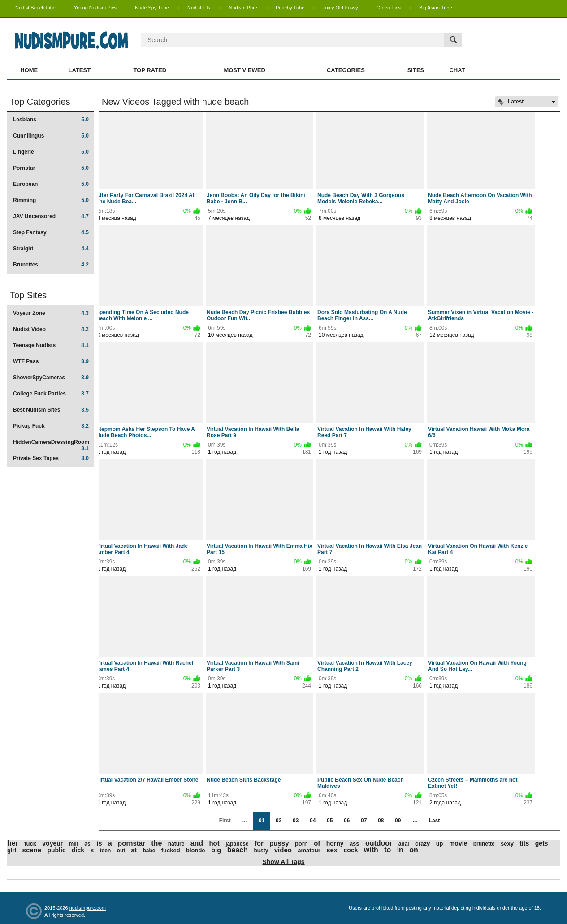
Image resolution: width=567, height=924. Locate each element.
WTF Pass (51, 361)
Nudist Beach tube (35, 8)
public (56, 850)
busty (261, 851)
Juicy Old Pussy (340, 8)
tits (524, 843)
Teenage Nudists (51, 345)
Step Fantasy (51, 232)
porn (301, 844)
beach (238, 850)
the (156, 843)
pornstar (132, 843)
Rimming (51, 200)
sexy (507, 844)
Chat (457, 70)
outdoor (379, 843)
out (121, 851)
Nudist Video (51, 329)
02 (279, 821)
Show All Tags (283, 862)
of (317, 843)
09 (398, 821)
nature (176, 844)
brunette (484, 844)
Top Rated (150, 70)
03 (296, 821)
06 (347, 821)
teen (106, 851)
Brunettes (51, 265)
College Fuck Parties (51, 394)
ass (355, 844)
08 (381, 821)
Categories (346, 70)
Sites (416, 70)
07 (364, 821)
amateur (309, 850)
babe (149, 851)
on (414, 850)
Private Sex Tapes (51, 458)
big (216, 850)
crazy (422, 844)
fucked (171, 850)
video (283, 850)
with (371, 850)
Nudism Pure (243, 8)
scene (32, 850)
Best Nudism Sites (51, 410)
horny (335, 843)
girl (12, 850)
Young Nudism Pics (95, 8)
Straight (51, 249)
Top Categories (40, 102)
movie (458, 843)
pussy (279, 843)
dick (78, 850)
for (259, 843)
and (197, 843)
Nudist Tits (199, 8)
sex (332, 850)
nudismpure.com (88, 908)
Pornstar (51, 168)
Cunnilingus (51, 136)
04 (313, 821)
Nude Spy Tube (152, 8)
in (400, 850)
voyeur (52, 843)
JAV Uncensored (51, 216)
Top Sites (28, 295)
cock (351, 850)
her (13, 843)
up (440, 844)
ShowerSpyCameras (51, 378)
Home (29, 70)
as (87, 844)
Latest (80, 70)
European (51, 184)
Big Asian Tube (435, 8)
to (387, 850)
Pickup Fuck (51, 426)
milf (74, 844)
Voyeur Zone (51, 313)
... (415, 821)
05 (330, 821)
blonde (196, 850)
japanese (237, 844)
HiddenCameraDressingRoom (51, 445)
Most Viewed (244, 70)
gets (542, 843)
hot (214, 843)
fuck (30, 844)
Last (435, 821)
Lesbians (51, 120)
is (99, 843)
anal (404, 844)
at (134, 850)
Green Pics (389, 8)
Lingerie (51, 152)
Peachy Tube (290, 8)
